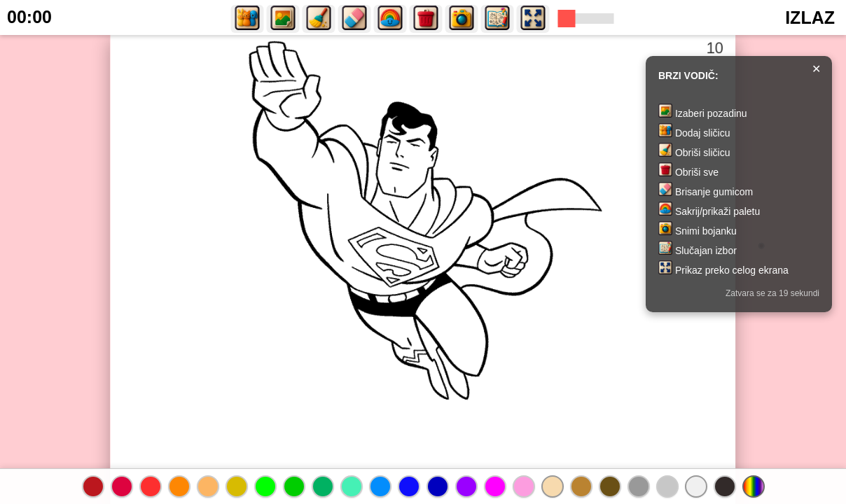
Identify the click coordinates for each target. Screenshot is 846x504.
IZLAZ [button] (810, 17)
